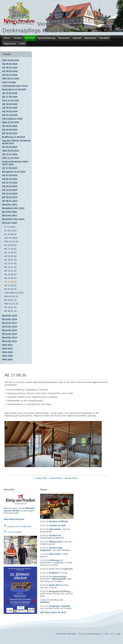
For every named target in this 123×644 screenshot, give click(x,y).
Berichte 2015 (10, 330)
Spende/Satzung (46, 38)
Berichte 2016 (10, 327)
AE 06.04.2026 (10, 68)
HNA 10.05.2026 (11, 60)
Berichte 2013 (10, 338)
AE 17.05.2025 (10, 97)
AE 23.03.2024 (10, 186)
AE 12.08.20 (10, 252)
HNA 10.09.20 (11, 241)
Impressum (10, 44)
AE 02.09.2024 (10, 147)
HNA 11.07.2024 (11, 158)
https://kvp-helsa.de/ (14, 519)
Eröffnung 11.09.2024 (14, 137)
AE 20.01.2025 (10, 126)
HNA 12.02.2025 (11, 122)
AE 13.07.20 (10, 267)
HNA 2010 (7, 348)
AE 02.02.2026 (10, 75)
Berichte (30, 38)
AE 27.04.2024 (10, 175)
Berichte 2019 (10, 316)
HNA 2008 (7, 356)
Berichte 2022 (10, 212)
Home (7, 38)
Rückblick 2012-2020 (13, 219)
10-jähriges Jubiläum (59, 606)
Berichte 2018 (10, 319)
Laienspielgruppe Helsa (15, 86)
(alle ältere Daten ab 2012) (53, 612)
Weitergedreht (59, 579)
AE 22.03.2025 (10, 115)
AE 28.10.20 (10, 231)
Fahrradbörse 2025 (12, 119)
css (112, 634)
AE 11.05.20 (10, 285)
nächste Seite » (71, 478)
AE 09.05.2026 (10, 64)
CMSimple (71, 634)
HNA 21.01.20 (11, 304)
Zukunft (77, 38)
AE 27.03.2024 (10, 183)
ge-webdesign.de (95, 634)
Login (118, 634)
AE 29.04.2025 (10, 104)
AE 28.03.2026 (10, 71)
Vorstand (104, 38)
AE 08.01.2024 (10, 201)
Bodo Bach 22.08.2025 (14, 89)
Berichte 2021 (10, 215)
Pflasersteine (56, 542)
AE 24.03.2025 (10, 111)
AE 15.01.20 (10, 307)
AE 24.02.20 (10, 289)
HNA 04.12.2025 (11, 78)
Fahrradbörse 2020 (14, 293)
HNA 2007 (7, 359)
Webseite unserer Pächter (19, 509)
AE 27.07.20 (10, 263)
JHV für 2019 (11, 238)
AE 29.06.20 (10, 274)
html (106, 634)
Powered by (61, 634)
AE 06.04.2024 (10, 179)
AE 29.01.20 (10, 300)
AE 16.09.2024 (10, 133)
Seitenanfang (55, 478)
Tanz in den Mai (11, 100)
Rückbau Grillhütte (58, 521)
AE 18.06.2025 (10, 93)
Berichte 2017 (10, 323)
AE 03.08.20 (10, 256)
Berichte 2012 (10, 341)
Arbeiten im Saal (57, 525)
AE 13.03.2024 (10, 190)
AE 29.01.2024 (10, 197)
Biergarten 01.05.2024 (14, 172)
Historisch (64, 38)
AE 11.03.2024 (10, 194)
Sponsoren (90, 38)
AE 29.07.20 (10, 260)
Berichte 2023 (10, 204)
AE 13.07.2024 (10, 154)
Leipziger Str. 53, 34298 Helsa (19, 526)
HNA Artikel (55, 529)
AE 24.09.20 (10, 234)
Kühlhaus (45, 602)
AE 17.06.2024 (10, 168)
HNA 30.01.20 (11, 296)
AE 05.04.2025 (10, 108)
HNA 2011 (7, 345)
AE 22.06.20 (10, 278)
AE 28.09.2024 (10, 130)
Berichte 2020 (10, 223)
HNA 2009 (7, 352)
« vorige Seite (40, 478)
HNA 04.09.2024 (11, 151)
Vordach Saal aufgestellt (51, 549)
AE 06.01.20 (10, 311)
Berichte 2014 (10, 334)
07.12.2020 (10, 227)
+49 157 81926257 (15, 532)
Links (22, 44)
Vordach (53, 535)
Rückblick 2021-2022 (13, 208)
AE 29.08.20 (10, 245)
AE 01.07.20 (10, 271)
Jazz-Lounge (9, 82)
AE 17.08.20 (10, 249)
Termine (18, 38)
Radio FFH (54, 585)
